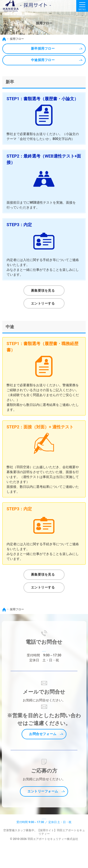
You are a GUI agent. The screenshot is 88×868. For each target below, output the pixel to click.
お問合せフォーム (43, 739)
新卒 (10, 82)
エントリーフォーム (43, 797)
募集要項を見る (43, 291)
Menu (82, 6)
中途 (10, 327)
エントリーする (43, 303)
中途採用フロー (43, 60)
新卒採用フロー (43, 48)
